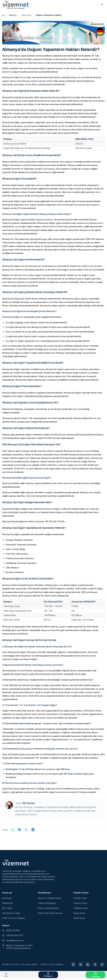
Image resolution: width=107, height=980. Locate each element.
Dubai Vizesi (79, 920)
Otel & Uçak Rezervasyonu (50, 915)
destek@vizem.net (13, 942)
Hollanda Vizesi (81, 910)
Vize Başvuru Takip (11, 915)
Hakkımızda (8, 905)
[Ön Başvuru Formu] (48, 975)
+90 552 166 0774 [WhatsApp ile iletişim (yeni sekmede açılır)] (13, 937)
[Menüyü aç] (6, 975)
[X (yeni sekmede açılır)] (102, 966)
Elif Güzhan (29, 805)
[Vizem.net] (16, 864)
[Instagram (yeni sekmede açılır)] (73, 966)
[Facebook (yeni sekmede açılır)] (95, 966)
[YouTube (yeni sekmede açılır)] (81, 966)
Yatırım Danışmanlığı (47, 905)
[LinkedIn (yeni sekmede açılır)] (88, 966)
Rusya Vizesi (79, 915)
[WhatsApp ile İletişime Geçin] (96, 975)
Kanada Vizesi (80, 900)
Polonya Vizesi (80, 905)
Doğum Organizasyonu (48, 910)
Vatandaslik (26, 17)
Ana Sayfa (7, 900)
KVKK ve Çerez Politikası (14, 920)
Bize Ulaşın (7, 910)
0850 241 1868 (11, 932)
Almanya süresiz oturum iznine (37, 83)
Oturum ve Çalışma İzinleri (50, 900)
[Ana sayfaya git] (3, 17)
